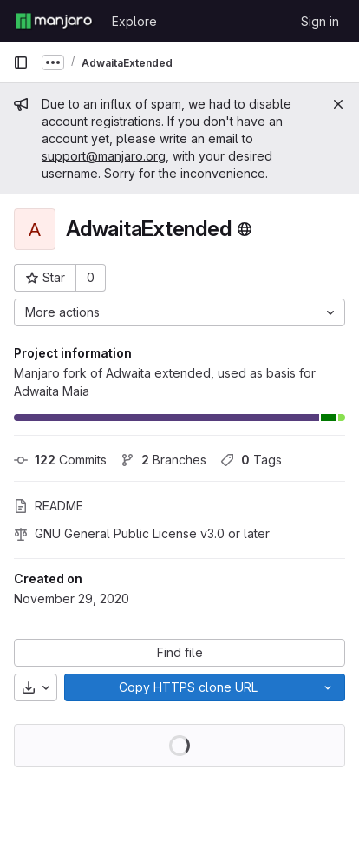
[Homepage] (54, 21)
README (49, 506)
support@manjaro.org (104, 156)
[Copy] (188, 687)
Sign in (320, 21)
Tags (251, 460)
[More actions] (179, 312)
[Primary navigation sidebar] (21, 62)
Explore (134, 21)
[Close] (338, 104)
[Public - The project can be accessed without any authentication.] (245, 229)
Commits (60, 460)
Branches (163, 460)
